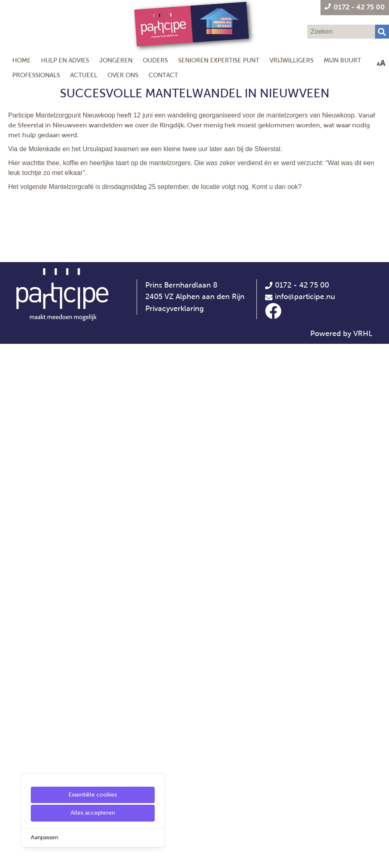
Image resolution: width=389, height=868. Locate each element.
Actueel (84, 75)
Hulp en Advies (65, 60)
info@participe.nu (305, 821)
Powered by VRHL (341, 858)
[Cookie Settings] (9, 856)
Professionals (36, 75)
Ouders (155, 60)
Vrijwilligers (292, 60)
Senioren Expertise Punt (219, 60)
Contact (163, 75)
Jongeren (116, 60)
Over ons (123, 75)
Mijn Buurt (342, 60)
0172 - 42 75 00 (297, 809)
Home (22, 60)
